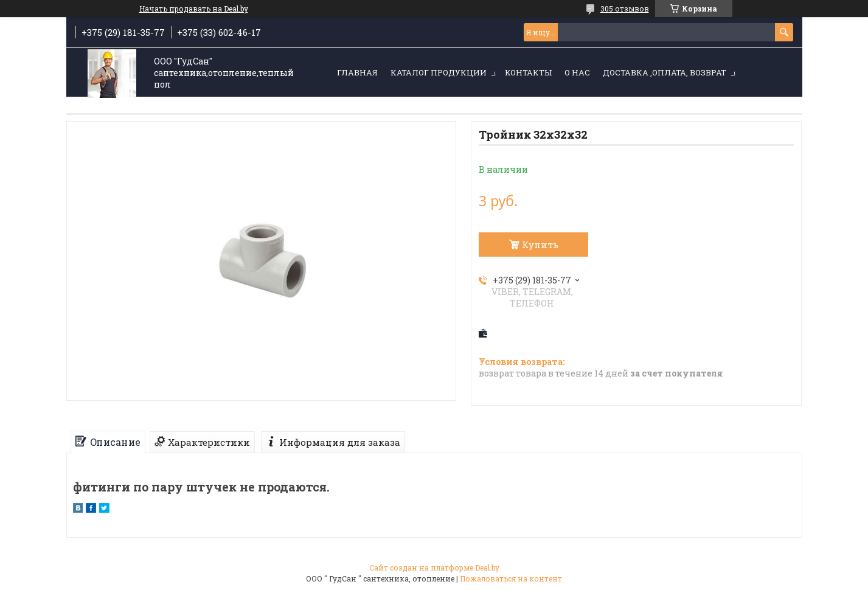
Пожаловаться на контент (511, 578)
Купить (540, 245)
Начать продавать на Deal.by (194, 9)
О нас (577, 72)
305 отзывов (625, 9)
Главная (357, 72)
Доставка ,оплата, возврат (665, 72)
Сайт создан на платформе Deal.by (434, 567)
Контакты (528, 72)
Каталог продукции (439, 72)
